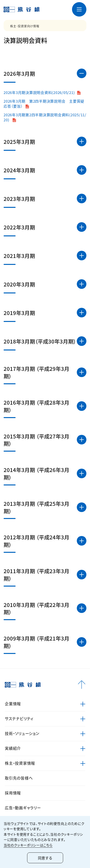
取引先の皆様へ (19, 778)
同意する (45, 858)
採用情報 (13, 793)
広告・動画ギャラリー (23, 808)
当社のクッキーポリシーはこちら (28, 845)
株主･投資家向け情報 (25, 26)
